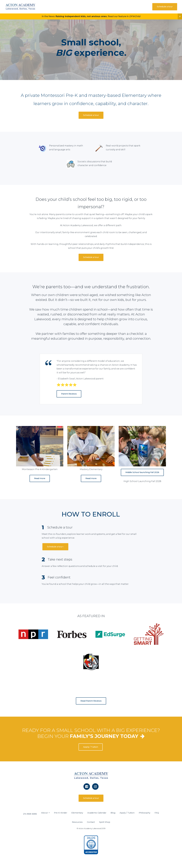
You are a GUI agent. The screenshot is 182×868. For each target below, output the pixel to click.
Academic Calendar (97, 813)
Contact (91, 822)
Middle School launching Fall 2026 (142, 472)
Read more (40, 478)
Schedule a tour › (55, 547)
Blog (113, 813)
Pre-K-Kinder (61, 813)
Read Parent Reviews (91, 701)
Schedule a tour (165, 7)
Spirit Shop (105, 822)
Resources (77, 822)
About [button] (45, 813)
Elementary (77, 813)
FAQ (157, 813)
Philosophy (145, 813)
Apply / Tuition (90, 747)
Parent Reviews (69, 394)
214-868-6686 (30, 814)
